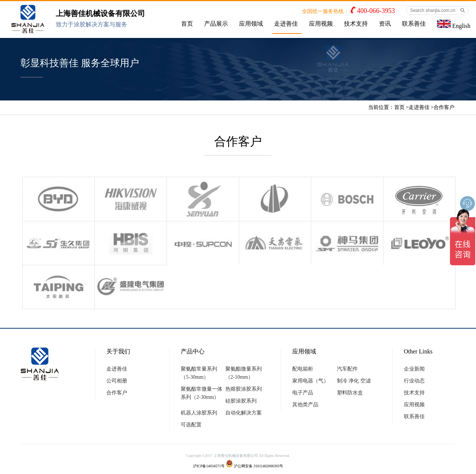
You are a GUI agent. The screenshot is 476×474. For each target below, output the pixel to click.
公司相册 (117, 381)
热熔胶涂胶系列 (244, 389)
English (454, 24)
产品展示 (216, 24)
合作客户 (444, 107)
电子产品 (303, 393)
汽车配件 (347, 369)
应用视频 (321, 24)
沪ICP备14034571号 (209, 466)
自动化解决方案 (244, 413)
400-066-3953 (376, 11)
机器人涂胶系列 (199, 413)
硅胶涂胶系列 (241, 401)
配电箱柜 (303, 369)
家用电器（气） (311, 381)
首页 (187, 24)
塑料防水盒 (350, 393)
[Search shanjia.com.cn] (437, 10)
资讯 (385, 24)
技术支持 (356, 24)
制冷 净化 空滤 (354, 381)
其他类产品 (305, 405)
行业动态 (414, 381)
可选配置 (191, 425)
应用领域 (251, 24)
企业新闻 (414, 369)
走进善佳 (286, 24)
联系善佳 (414, 24)
